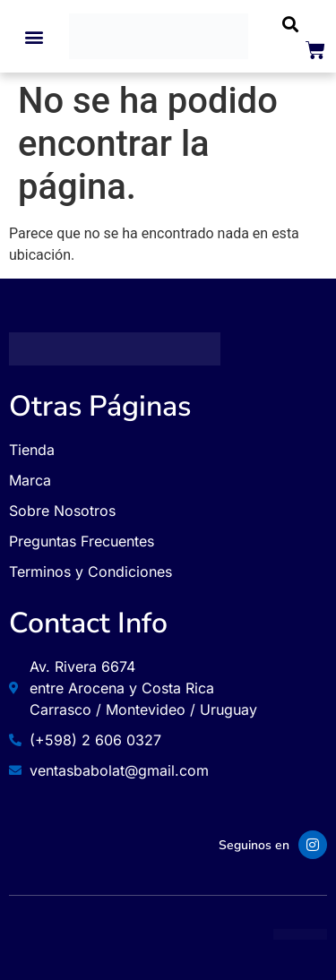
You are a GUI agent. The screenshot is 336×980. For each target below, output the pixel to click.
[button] (34, 36)
